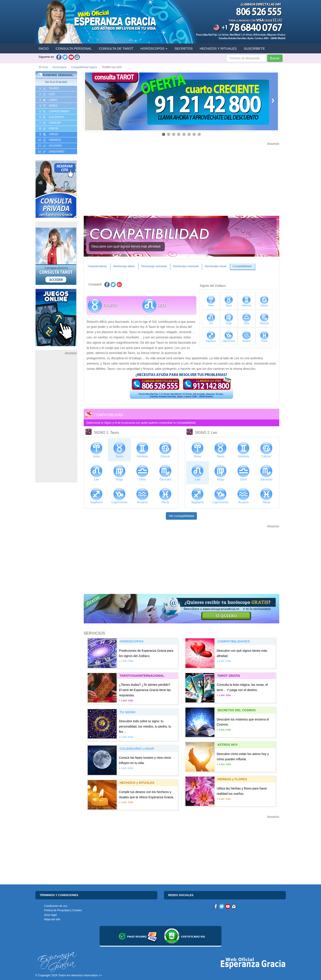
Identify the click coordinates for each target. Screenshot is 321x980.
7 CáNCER (50, 123)
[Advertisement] (56, 422)
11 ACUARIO (50, 146)
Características (97, 266)
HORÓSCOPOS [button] (154, 48)
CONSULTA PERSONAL (74, 48)
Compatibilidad (242, 266)
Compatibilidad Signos (84, 67)
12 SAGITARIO (51, 152)
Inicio (43, 67)
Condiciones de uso (56, 906)
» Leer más (126, 661)
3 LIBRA (48, 100)
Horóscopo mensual (186, 266)
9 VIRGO (48, 134)
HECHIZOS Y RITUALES (218, 48)
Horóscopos (60, 67)
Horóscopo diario (124, 266)
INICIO (44, 48)
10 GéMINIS (49, 140)
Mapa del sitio (52, 919)
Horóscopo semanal (154, 266)
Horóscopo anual (216, 266)
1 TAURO (49, 88)
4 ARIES (48, 106)
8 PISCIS (49, 129)
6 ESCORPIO (51, 117)
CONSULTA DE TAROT (116, 48)
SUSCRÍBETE (254, 48)
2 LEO (47, 94)
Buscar (275, 58)
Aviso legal (51, 915)
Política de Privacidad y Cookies (63, 910)
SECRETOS (183, 48)
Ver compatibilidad (181, 516)
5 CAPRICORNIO (54, 111)
